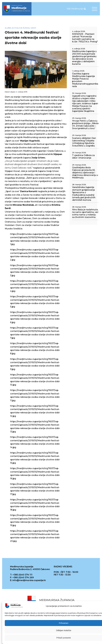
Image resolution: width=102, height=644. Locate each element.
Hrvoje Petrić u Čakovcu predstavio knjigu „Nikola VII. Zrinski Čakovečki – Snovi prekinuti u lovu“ (85, 125)
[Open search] (85, 9)
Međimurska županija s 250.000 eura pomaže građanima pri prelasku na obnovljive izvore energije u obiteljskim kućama (84, 58)
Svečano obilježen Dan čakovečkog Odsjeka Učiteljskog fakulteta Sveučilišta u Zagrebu (84, 142)
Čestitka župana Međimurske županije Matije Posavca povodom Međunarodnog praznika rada (85, 80)
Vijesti (33, 28)
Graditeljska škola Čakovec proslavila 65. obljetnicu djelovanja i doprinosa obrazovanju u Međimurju (85, 173)
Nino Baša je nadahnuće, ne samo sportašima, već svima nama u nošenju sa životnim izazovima (85, 213)
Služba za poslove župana (17, 28)
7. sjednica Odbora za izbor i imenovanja (83, 157)
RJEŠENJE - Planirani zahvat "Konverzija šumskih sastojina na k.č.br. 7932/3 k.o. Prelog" (85, 38)
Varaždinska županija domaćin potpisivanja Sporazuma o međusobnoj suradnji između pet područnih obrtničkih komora (84, 194)
